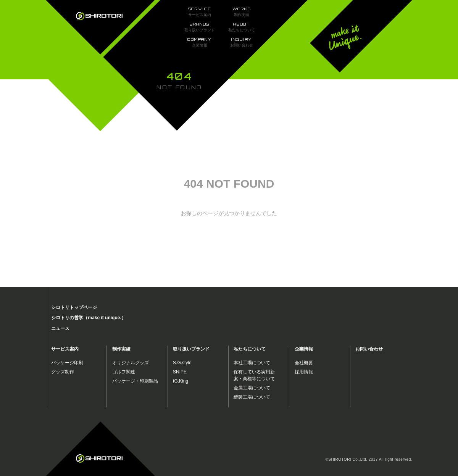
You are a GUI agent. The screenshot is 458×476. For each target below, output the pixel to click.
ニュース (60, 328)
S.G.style (182, 363)
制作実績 (121, 349)
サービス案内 (65, 349)
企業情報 (304, 349)
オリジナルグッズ (131, 363)
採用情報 (304, 372)
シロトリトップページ (74, 307)
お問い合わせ (369, 349)
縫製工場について (252, 397)
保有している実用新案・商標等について (254, 375)
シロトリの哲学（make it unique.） (88, 318)
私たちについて (250, 349)
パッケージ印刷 (67, 363)
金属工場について (252, 388)
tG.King (181, 381)
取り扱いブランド (191, 349)
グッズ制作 (63, 372)
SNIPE (180, 372)
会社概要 (304, 363)
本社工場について (252, 363)
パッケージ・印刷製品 (135, 381)
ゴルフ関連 (124, 372)
